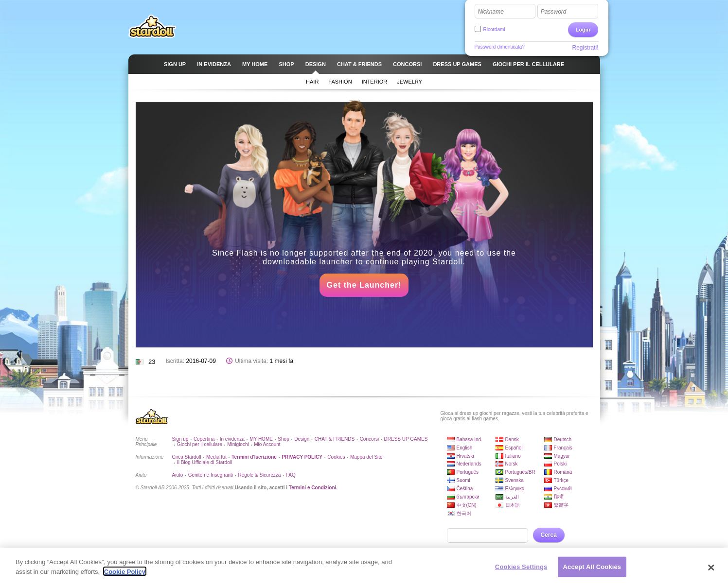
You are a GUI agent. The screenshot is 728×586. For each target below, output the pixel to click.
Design (302, 439)
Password (554, 12)
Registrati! (585, 48)
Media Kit (216, 457)
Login (583, 30)
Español (514, 448)
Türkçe (561, 480)
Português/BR (520, 472)
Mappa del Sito (366, 457)
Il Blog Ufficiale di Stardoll (204, 462)
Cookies (336, 457)
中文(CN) (467, 505)
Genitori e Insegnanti (211, 475)
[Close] (711, 572)
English (465, 448)
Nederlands (469, 464)
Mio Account (267, 444)
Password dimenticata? (500, 47)
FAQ (291, 475)
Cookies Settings (521, 571)
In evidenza (232, 439)
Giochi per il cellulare (200, 444)
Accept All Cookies (592, 571)
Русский (563, 489)
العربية (512, 497)
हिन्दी (559, 497)
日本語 (513, 505)
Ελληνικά (515, 489)
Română (563, 472)
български (468, 497)
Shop (283, 439)
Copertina (204, 439)
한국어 (464, 513)
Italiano (513, 456)
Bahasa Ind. (470, 439)
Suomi (463, 480)
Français (563, 448)
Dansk (512, 439)
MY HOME (261, 439)
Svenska (515, 480)
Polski (560, 464)
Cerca (549, 535)
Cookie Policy (125, 576)
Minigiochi (238, 444)
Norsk (512, 464)
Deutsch (563, 439)
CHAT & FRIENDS (335, 439)
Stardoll (152, 26)
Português (468, 472)
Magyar (562, 456)
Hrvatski (465, 456)
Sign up (180, 439)
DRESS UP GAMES (406, 439)
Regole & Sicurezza (259, 475)
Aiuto (178, 475)
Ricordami (494, 29)
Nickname (491, 12)
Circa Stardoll (187, 457)
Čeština (465, 489)
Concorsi (369, 439)
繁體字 (561, 505)
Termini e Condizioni (313, 488)
